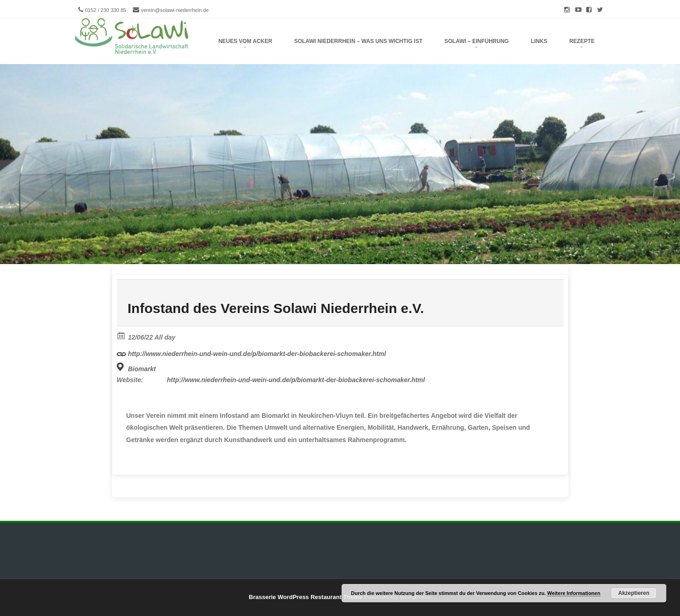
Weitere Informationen (574, 593)
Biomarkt (142, 369)
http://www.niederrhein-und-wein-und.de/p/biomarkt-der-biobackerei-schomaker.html (251, 352)
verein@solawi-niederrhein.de (175, 10)
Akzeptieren (634, 593)
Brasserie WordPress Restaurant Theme (305, 597)
